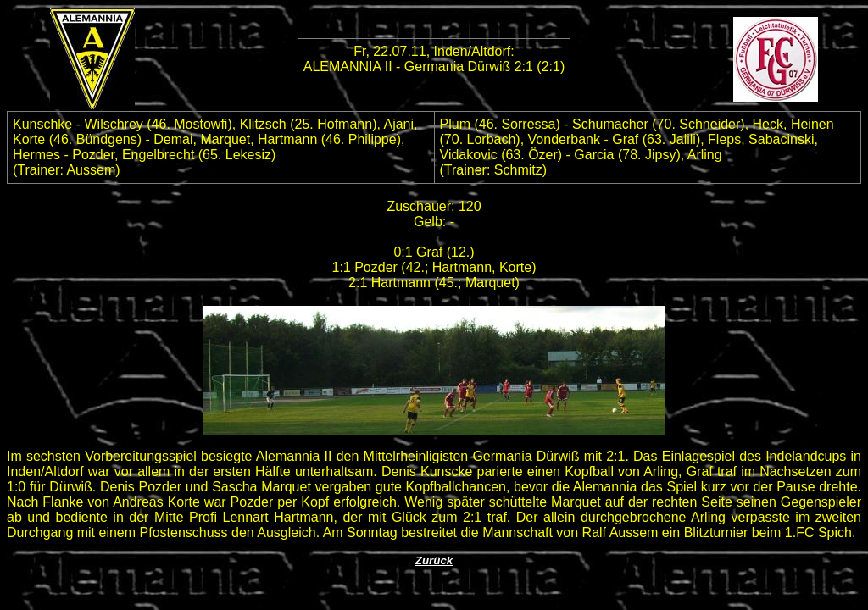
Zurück (434, 560)
